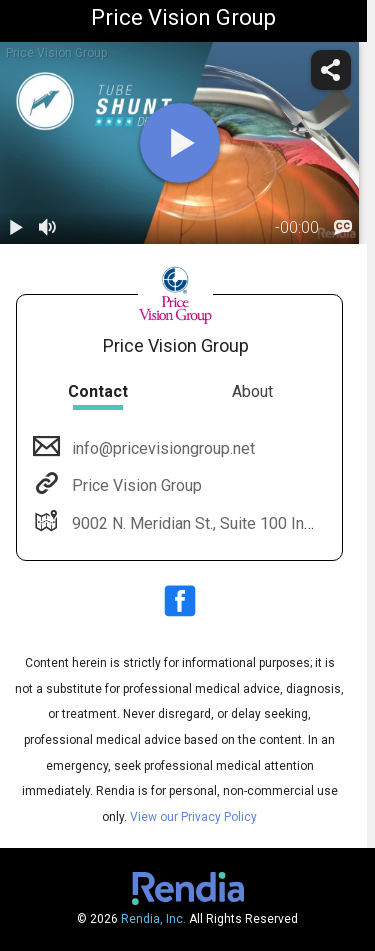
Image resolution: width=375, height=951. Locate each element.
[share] (331, 70)
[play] (180, 143)
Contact (98, 391)
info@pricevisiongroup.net (161, 448)
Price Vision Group (135, 485)
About (252, 391)
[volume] (48, 228)
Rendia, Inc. (153, 919)
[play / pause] (16, 228)
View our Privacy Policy (193, 817)
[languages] (343, 228)
